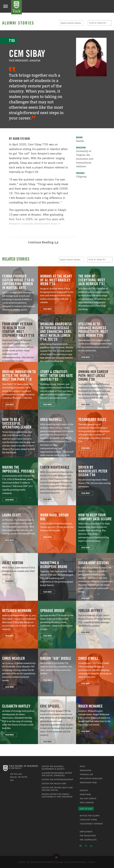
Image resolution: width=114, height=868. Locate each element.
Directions (85, 794)
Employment (86, 832)
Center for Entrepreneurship (57, 779)
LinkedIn (86, 846)
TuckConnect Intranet (91, 824)
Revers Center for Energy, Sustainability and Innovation (57, 795)
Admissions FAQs (88, 782)
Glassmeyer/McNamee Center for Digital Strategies (57, 774)
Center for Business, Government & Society (53, 768)
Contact (84, 790)
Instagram (81, 846)
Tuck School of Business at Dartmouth (17, 7)
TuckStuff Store (88, 820)
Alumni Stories (18, 23)
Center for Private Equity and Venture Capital (57, 789)
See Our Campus (88, 798)
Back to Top (57, 857)
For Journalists (88, 840)
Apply (82, 766)
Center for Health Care (54, 783)
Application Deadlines (91, 778)
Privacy (92, 862)
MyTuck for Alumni (90, 816)
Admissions (86, 770)
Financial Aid (86, 774)
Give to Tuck (86, 809)
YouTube (91, 846)
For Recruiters (88, 836)
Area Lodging (87, 802)
